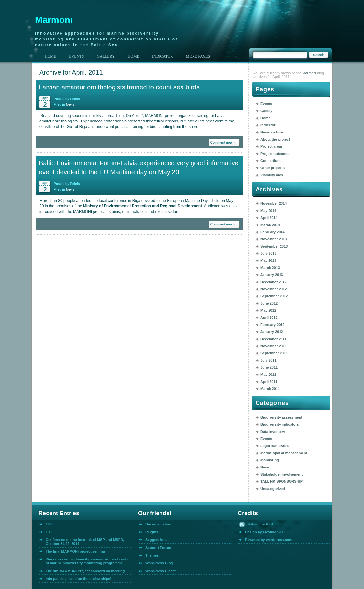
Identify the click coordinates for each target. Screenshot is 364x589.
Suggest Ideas (157, 540)
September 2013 (274, 246)
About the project (275, 139)
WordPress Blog (159, 563)
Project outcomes (275, 154)
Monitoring (270, 460)
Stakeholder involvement (281, 474)
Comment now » (223, 142)
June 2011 (269, 367)
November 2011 (274, 346)
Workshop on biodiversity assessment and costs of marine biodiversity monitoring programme (87, 561)
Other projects (273, 168)
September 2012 (274, 296)
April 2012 (269, 318)
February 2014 (273, 232)
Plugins (152, 532)
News (70, 104)
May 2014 (268, 211)
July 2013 (269, 253)
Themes (152, 555)
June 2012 (269, 303)
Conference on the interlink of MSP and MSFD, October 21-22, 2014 (85, 542)
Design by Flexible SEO (265, 532)
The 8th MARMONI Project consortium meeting (85, 571)
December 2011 (274, 339)
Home (50, 56)
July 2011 (269, 360)
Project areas (272, 146)
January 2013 (272, 275)
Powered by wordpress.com (269, 540)
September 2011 (274, 353)
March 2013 (270, 268)
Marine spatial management (284, 453)
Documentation (158, 524)
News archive (272, 132)
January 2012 (272, 332)
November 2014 (274, 203)
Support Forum (158, 548)
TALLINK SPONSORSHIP (281, 481)
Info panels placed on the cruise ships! (78, 579)
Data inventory (273, 432)
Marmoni (54, 20)
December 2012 (274, 282)
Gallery (266, 111)
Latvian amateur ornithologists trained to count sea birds (119, 87)
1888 (50, 524)
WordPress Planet (160, 571)
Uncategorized (273, 489)
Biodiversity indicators (280, 424)
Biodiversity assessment (281, 417)
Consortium (270, 161)
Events (266, 104)
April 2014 (269, 218)
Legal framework (275, 446)
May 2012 (268, 310)
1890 (50, 532)
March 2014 (270, 225)
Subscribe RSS (260, 524)
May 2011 (268, 375)
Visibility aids (272, 175)
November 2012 (274, 289)
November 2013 (274, 239)
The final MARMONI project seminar (76, 551)
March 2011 (270, 389)
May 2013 (268, 260)
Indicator (268, 125)
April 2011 (269, 382)
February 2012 (273, 325)
